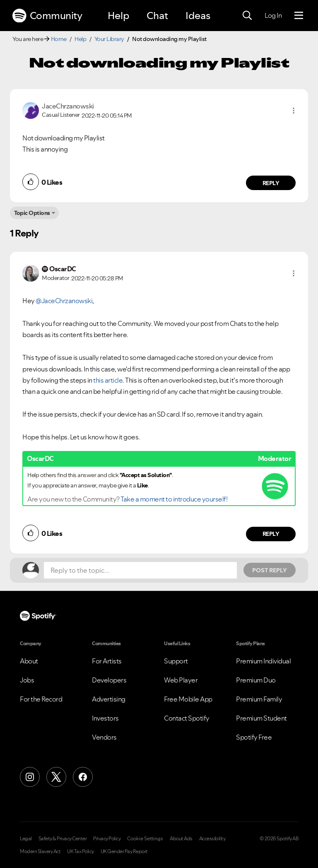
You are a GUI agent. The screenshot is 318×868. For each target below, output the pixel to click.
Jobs (27, 680)
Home (59, 39)
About (29, 661)
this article (108, 380)
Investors (105, 718)
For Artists (107, 661)
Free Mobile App (188, 699)
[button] (294, 111)
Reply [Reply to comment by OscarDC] (271, 534)
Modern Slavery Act (40, 851)
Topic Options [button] (32, 213)
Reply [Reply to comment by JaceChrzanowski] (271, 183)
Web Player (181, 680)
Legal (26, 839)
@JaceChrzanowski (64, 301)
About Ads (181, 839)
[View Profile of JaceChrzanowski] (68, 106)
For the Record (41, 699)
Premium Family (259, 699)
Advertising (109, 699)
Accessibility (212, 839)
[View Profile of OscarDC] (63, 269)
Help (118, 16)
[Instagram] (30, 777)
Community (47, 16)
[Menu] (299, 16)
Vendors (104, 737)
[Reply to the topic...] (140, 570)
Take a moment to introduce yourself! (174, 499)
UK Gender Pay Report (124, 851)
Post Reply (270, 570)
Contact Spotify (187, 718)
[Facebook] (83, 777)
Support (176, 661)
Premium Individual (263, 661)
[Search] (247, 16)
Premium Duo (256, 680)
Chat (157, 16)
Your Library (109, 39)
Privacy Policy (107, 839)
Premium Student (261, 718)
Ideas (198, 16)
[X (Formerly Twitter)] (56, 777)
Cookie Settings (145, 839)
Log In (273, 15)
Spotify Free (254, 737)
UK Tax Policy (81, 851)
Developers (109, 680)
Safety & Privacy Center (63, 839)
